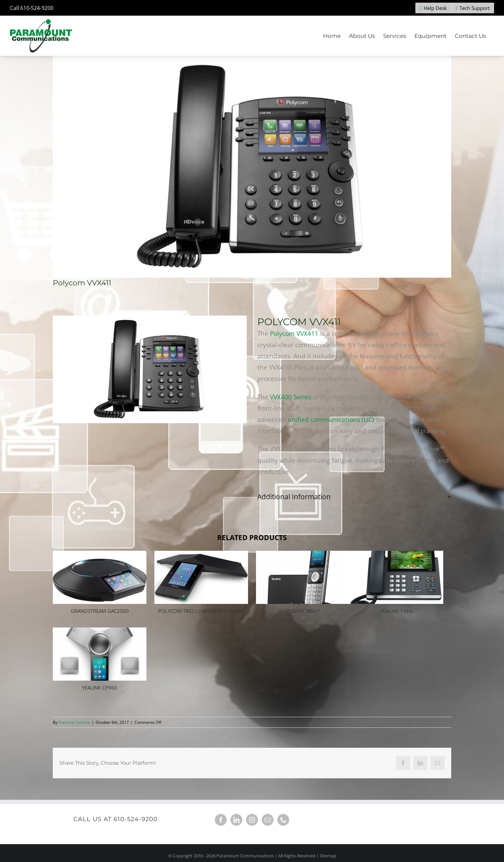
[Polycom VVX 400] (252, 167)
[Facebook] (221, 820)
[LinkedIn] (236, 820)
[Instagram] (252, 820)
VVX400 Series (291, 397)
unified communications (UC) (331, 420)
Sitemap (328, 856)
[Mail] (268, 820)
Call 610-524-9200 (32, 8)
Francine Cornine (74, 722)
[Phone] (283, 820)
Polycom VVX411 (293, 334)
